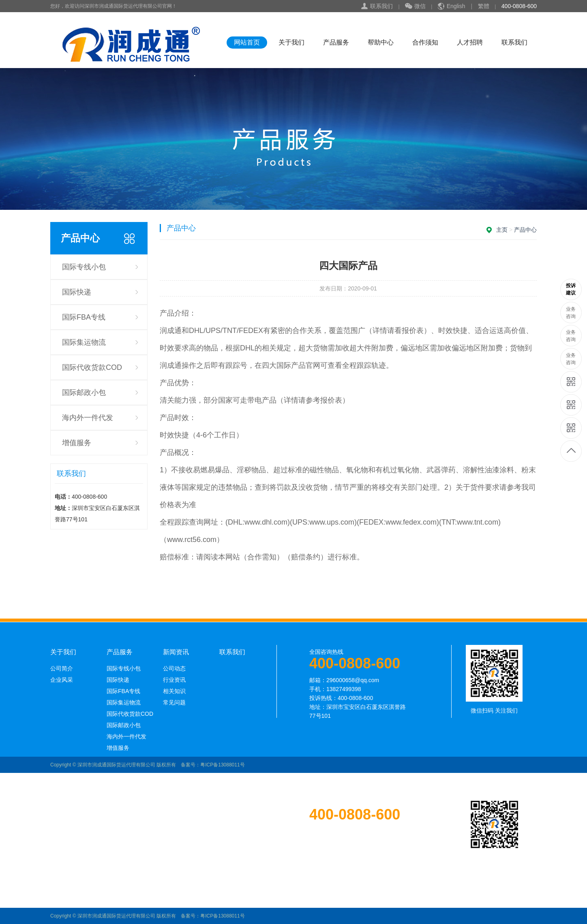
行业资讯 (174, 680)
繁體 (484, 6)
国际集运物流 (84, 342)
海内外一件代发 (88, 418)
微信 (415, 6)
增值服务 (77, 443)
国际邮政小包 (84, 393)
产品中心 (525, 230)
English (456, 6)
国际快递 (77, 292)
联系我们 (381, 6)
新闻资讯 (176, 652)
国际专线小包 (84, 267)
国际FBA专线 (84, 317)
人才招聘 (470, 42)
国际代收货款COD (92, 367)
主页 (502, 230)
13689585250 (571, 289)
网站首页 (247, 42)
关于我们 (291, 42)
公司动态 (174, 668)
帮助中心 (381, 42)
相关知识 (174, 691)
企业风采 (62, 680)
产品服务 (336, 42)
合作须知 (425, 42)
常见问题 (174, 702)
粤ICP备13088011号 (222, 765)
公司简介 (62, 668)
